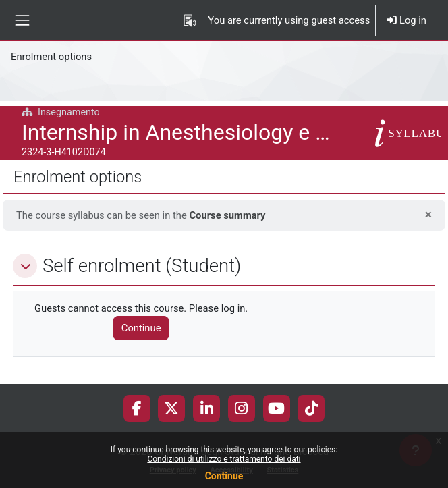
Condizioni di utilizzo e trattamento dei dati (224, 459)
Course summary (227, 215)
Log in (407, 20)
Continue (224, 476)
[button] (25, 266)
